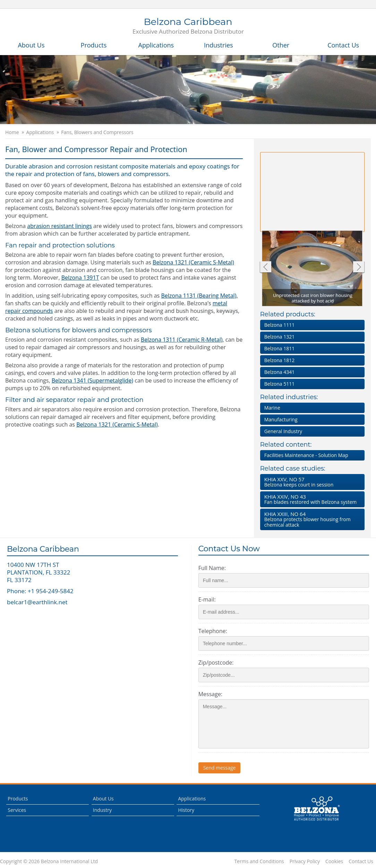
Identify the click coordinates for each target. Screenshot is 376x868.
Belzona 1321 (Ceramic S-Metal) (193, 262)
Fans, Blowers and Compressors (97, 132)
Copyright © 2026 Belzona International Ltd (49, 861)
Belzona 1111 (279, 325)
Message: (210, 694)
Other (281, 45)
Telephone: (213, 631)
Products (94, 45)
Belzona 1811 (279, 348)
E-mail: (207, 599)
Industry (102, 810)
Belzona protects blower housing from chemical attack (311, 519)
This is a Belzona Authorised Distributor (317, 809)
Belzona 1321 (279, 337)
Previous (265, 268)
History (186, 810)
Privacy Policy (305, 861)
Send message (220, 768)
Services (17, 810)
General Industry (283, 431)
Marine (272, 408)
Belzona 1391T (80, 278)
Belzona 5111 (279, 384)
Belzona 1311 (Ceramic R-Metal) (182, 340)
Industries (219, 45)
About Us (31, 45)
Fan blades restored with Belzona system (311, 499)
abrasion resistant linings (59, 226)
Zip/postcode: (216, 663)
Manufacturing (281, 419)
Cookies (334, 861)
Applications (156, 45)
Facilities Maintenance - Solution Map (306, 455)
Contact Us (343, 45)
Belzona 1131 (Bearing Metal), (199, 296)
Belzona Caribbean (188, 26)
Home (12, 132)
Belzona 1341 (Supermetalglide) (92, 380)
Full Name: (212, 568)
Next (359, 268)
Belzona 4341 (279, 372)
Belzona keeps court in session (311, 482)
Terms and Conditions (259, 861)
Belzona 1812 (279, 360)
